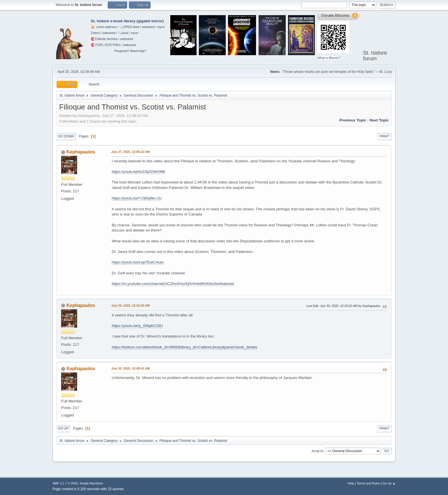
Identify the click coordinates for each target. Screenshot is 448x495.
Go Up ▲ (389, 483)
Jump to (317, 451)
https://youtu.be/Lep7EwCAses (138, 262)
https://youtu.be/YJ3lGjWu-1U (137, 198)
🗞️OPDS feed (129, 27)
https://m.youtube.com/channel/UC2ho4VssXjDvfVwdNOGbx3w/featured (173, 284)
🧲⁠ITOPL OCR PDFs (106, 45)
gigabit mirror (150, 21)
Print (384, 136)
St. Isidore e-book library (113, 21)
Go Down (66, 136)
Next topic (379, 120)
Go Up (63, 428)
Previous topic (353, 120)
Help (351, 483)
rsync (161, 27)
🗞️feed (123, 33)
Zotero (95, 33)
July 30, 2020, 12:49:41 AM (130, 368)
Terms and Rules (368, 483)
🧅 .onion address (104, 27)
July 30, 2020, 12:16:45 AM (130, 306)
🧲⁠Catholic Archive (104, 39)
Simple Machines (91, 483)
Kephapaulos (81, 152)
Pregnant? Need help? (130, 51)
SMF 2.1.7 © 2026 (65, 483)
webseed (148, 27)
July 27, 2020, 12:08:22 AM (130, 152)
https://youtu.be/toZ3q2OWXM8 (138, 172)
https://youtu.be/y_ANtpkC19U (137, 326)
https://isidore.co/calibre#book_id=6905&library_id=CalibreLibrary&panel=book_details (184, 347)
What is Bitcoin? (329, 58)
